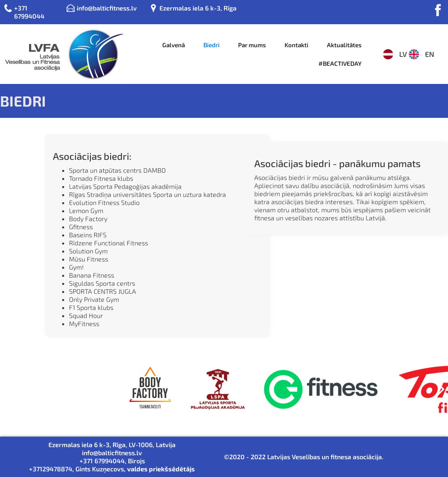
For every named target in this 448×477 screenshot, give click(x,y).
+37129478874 (51, 469)
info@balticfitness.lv (107, 8)
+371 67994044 (29, 12)
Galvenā (174, 45)
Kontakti (296, 45)
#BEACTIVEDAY (340, 63)
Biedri (211, 45)
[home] (62, 54)
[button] (440, 395)
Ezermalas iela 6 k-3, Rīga (198, 8)
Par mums (252, 45)
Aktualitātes (344, 45)
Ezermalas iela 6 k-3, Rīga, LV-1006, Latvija (112, 445)
